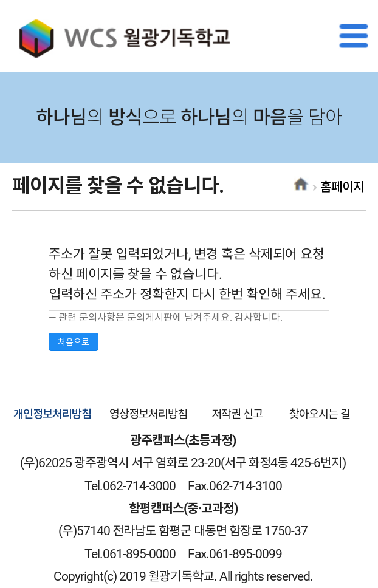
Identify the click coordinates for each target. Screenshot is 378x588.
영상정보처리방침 (148, 414)
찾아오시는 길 (320, 414)
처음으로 (74, 342)
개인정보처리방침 (52, 414)
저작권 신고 (237, 414)
